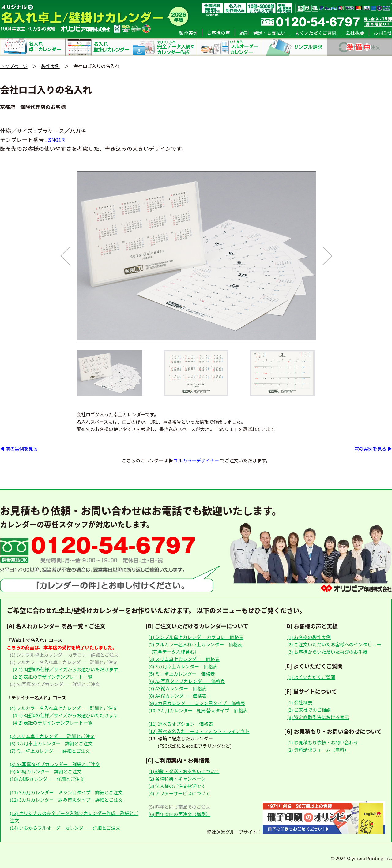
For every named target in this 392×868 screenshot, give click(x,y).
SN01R (57, 139)
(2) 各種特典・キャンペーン (177, 779)
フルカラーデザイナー (196, 460)
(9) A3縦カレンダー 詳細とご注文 (46, 772)
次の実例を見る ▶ (373, 449)
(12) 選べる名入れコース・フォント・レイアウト (199, 731)
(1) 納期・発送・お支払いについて (184, 771)
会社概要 (355, 33)
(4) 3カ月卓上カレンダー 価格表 (183, 666)
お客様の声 (219, 33)
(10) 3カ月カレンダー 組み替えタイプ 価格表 (198, 710)
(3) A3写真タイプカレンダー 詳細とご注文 (55, 684)
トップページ (14, 66)
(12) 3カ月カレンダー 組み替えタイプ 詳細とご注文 (66, 800)
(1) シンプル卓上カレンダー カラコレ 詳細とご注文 (64, 655)
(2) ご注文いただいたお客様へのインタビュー (334, 644)
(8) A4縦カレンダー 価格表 (177, 696)
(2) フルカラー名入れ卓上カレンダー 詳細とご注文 (64, 662)
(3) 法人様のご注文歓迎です (177, 786)
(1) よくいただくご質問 (311, 677)
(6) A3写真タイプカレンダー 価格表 (187, 681)
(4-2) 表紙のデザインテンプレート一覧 (53, 723)
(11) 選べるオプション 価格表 (181, 724)
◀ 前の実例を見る (19, 449)
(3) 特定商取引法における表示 (318, 717)
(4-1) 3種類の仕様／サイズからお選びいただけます (65, 715)
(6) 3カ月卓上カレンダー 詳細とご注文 (51, 743)
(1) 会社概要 (300, 702)
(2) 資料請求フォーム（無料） (318, 750)
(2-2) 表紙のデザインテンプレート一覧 (53, 677)
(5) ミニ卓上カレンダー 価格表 (182, 674)
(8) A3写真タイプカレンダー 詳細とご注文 (55, 764)
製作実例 (188, 33)
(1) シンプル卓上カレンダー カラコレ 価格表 (196, 637)
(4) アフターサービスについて (179, 793)
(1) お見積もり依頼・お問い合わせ (323, 742)
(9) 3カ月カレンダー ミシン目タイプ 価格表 (197, 703)
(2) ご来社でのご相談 (309, 710)
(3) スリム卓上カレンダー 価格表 (184, 659)
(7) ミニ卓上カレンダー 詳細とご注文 (50, 751)
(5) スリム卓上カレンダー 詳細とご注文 (52, 736)
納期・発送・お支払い (262, 33)
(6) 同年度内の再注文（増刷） (179, 814)
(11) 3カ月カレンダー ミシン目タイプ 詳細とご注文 (66, 792)
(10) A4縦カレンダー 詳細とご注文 (47, 779)
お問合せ (383, 33)
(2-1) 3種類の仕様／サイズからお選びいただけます (65, 669)
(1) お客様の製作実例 (309, 637)
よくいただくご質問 (316, 33)
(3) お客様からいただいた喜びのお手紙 (327, 652)
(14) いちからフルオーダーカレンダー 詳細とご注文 (65, 828)
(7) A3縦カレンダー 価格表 (177, 688)
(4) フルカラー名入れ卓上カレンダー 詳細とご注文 (64, 708)
